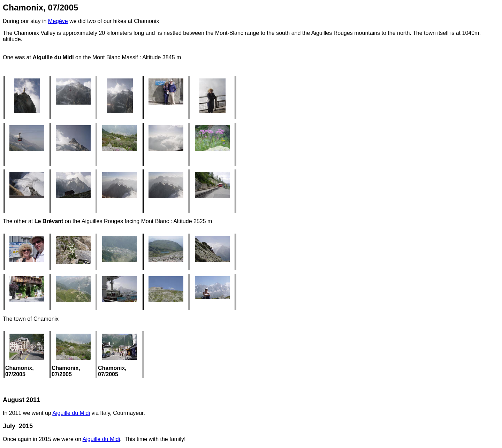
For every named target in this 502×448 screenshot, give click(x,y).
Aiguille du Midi (71, 413)
